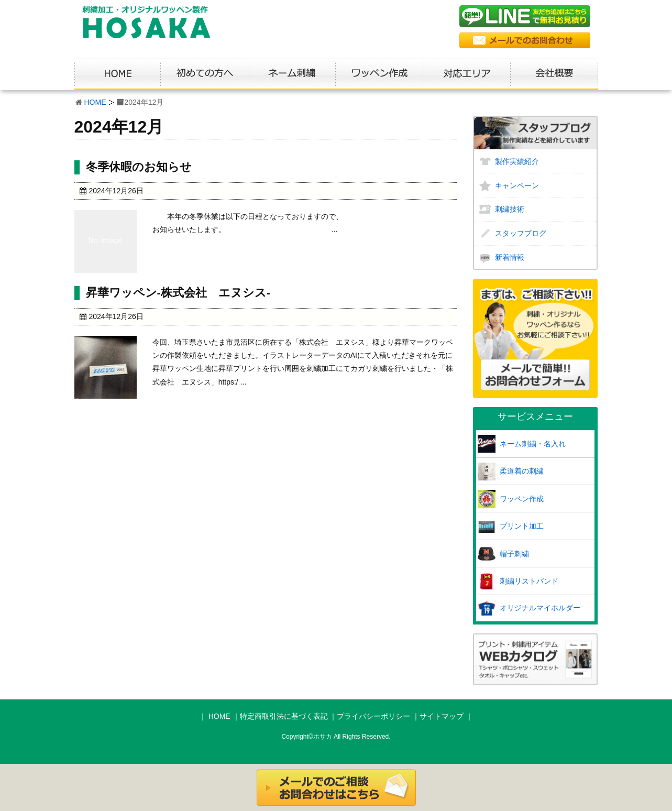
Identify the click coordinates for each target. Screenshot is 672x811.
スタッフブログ (521, 233)
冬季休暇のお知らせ (139, 167)
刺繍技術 (510, 209)
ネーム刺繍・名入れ (533, 444)
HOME (95, 102)
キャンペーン (517, 185)
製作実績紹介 (517, 161)
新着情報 (510, 257)
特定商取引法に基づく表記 (284, 716)
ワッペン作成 (522, 499)
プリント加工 (522, 526)
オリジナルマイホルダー (540, 608)
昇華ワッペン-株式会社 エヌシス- (178, 293)
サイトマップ (442, 716)
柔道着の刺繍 (522, 471)
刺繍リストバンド (529, 581)
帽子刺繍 (514, 554)
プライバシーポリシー (373, 716)
